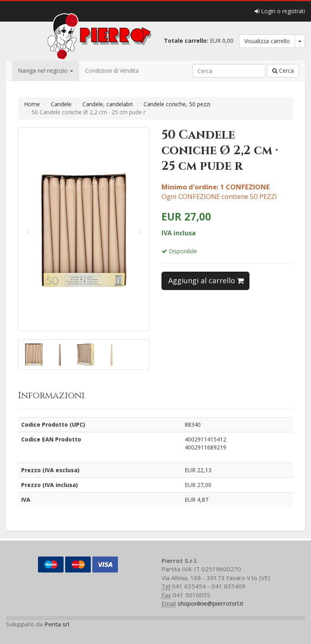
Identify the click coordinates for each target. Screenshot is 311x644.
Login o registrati (280, 11)
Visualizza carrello (267, 41)
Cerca (283, 71)
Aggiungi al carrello (206, 280)
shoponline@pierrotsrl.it (210, 603)
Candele (61, 104)
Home (32, 104)
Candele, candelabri (108, 104)
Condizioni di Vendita (112, 71)
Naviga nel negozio (46, 71)
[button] (28, 229)
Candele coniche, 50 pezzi (177, 104)
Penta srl (57, 624)
